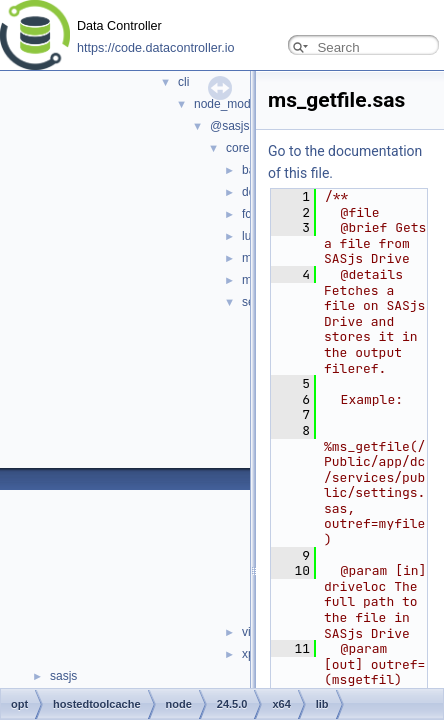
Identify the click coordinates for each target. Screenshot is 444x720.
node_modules (233, 104)
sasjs (63, 676)
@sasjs (230, 126)
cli (183, 82)
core (237, 148)
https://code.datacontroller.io (156, 48)
